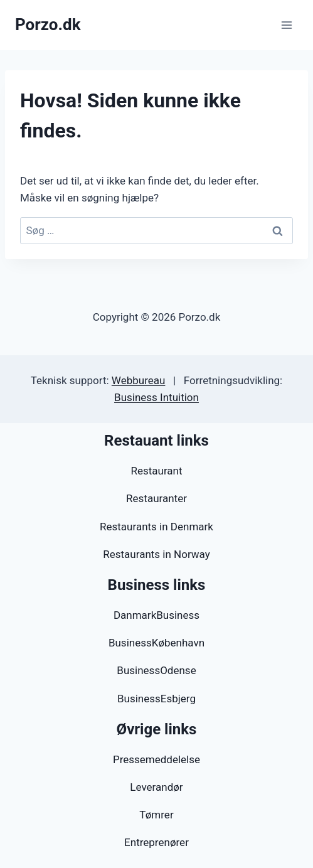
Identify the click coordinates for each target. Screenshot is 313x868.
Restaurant (156, 471)
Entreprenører (156, 842)
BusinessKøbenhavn (156, 643)
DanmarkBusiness (156, 615)
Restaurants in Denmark (156, 527)
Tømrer (156, 815)
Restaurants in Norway (156, 554)
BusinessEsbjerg (156, 699)
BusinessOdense (156, 670)
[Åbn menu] (286, 25)
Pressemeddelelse (156, 759)
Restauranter (156, 498)
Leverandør (156, 787)
